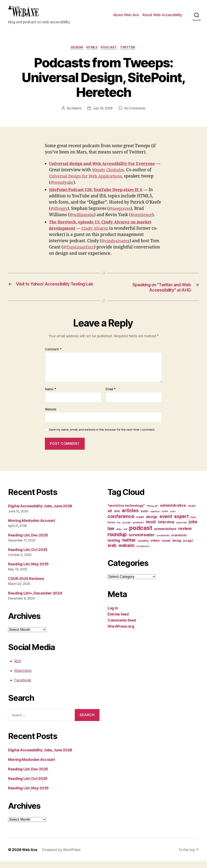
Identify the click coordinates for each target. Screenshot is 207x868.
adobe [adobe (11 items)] (192, 513)
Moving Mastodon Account (32, 527)
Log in (113, 615)
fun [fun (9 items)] (119, 529)
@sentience (144, 221)
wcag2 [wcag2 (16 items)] (188, 548)
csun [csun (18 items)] (140, 524)
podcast (110, 54)
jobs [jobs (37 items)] (193, 529)
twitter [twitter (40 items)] (129, 547)
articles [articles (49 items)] (130, 517)
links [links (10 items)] (119, 536)
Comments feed (122, 627)
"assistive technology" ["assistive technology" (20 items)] (126, 512)
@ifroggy (59, 215)
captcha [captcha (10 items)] (155, 518)
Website (51, 416)
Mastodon (23, 677)
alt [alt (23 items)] (110, 518)
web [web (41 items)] (112, 552)
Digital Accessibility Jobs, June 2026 (40, 513)
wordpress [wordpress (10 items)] (143, 553)
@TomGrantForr (80, 254)
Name (50, 396)
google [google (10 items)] (126, 529)
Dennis (76, 115)
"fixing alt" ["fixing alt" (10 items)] (152, 513)
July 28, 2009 (103, 115)
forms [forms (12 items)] (111, 529)
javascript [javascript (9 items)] (181, 529)
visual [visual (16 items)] (166, 548)
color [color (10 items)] (173, 518)
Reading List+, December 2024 (35, 600)
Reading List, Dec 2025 (28, 542)
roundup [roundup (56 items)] (117, 541)
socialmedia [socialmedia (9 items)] (163, 542)
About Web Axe (126, 18)
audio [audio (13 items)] (144, 518)
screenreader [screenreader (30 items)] (142, 542)
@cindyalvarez (116, 247)
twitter (130, 54)
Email (111, 396)
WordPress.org (121, 633)
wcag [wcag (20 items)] (177, 547)
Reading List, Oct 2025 (28, 557)
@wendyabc (63, 189)
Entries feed (118, 621)
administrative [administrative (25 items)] (173, 512)
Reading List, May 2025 (28, 571)
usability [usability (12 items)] (143, 548)
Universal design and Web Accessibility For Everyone (105, 170)
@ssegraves (122, 215)
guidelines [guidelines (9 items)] (138, 529)
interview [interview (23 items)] (166, 529)
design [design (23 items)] (152, 524)
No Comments (136, 115)
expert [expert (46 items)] (181, 523)
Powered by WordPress (62, 857)
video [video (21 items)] (155, 547)
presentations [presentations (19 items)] (165, 536)
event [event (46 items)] (166, 523)
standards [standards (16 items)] (179, 542)
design (76, 54)
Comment (53, 356)
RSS (18, 668)
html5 (92, 54)
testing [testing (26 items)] (114, 547)
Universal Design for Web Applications (88, 183)
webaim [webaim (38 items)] (126, 552)
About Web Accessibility (162, 18)
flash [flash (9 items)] (193, 524)
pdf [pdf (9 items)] (125, 536)
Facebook (23, 687)
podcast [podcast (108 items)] (141, 535)
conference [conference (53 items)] (121, 523)
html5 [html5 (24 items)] (151, 529)
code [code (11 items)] (165, 518)
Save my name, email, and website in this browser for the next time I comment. (102, 437)
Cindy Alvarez (97, 235)
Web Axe (30, 857)
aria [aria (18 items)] (117, 518)
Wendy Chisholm (114, 177)
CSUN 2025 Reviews (26, 585)
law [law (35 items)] (111, 535)
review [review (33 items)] (185, 535)
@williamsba (83, 221)
